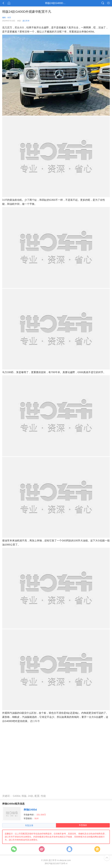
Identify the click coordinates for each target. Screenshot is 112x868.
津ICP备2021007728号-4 (56, 863)
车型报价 (83, 825)
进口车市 (26, 21)
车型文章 (29, 825)
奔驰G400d (30, 810)
